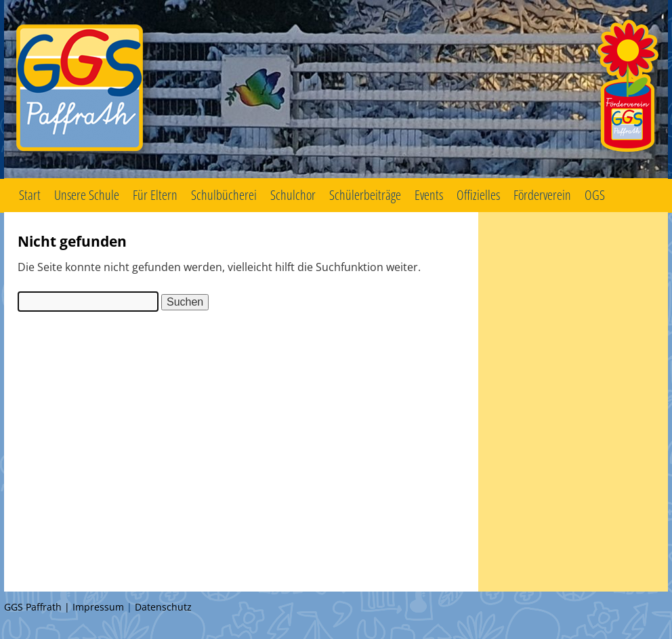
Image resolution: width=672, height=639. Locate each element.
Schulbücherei (224, 195)
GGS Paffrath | (38, 607)
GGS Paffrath (336, 89)
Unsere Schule (87, 195)
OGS (595, 195)
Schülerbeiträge (365, 195)
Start (30, 195)
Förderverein (542, 195)
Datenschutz (163, 607)
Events (429, 195)
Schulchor (293, 195)
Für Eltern (155, 195)
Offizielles (478, 195)
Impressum (98, 607)
